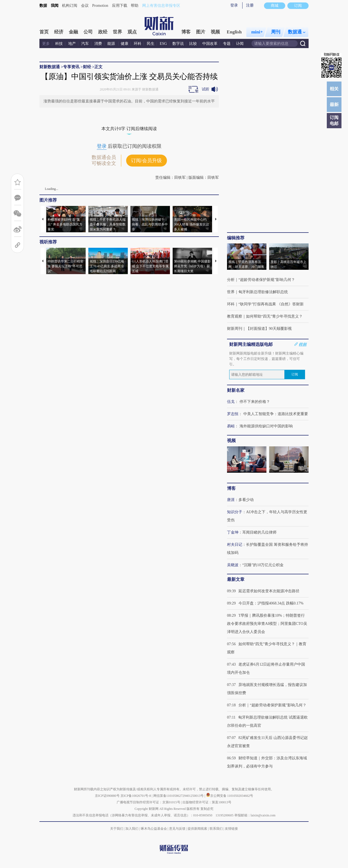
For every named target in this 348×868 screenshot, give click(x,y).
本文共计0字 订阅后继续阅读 (129, 129)
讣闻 (240, 44)
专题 (227, 44)
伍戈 (231, 402)
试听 (206, 89)
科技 (59, 44)
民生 (151, 44)
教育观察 (235, 316)
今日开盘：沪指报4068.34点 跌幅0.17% (271, 603)
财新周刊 (235, 329)
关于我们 (117, 829)
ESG (163, 44)
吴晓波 (233, 565)
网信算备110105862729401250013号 (179, 796)
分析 (231, 280)
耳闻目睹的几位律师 (259, 532)
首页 (44, 32)
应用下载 (120, 6)
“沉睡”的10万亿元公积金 (263, 565)
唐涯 (231, 500)
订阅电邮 (334, 120)
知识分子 (235, 512)
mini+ (257, 32)
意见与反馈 (177, 829)
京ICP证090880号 (107, 796)
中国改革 (210, 44)
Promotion (100, 6)
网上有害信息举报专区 (161, 6)
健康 (125, 44)
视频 (215, 32)
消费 (98, 44)
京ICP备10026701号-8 (136, 796)
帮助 (135, 6)
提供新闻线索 (197, 829)
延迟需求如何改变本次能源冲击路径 (269, 591)
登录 (234, 5)
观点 (132, 32)
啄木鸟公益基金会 (154, 829)
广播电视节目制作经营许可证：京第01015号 (148, 802)
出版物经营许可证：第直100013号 (207, 802)
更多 (46, 44)
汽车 (85, 44)
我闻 (55, 6)
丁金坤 (233, 532)
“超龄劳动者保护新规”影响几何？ (267, 280)
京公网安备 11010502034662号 (230, 796)
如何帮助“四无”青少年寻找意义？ (274, 316)
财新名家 (236, 390)
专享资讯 (71, 67)
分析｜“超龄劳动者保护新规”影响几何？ (272, 705)
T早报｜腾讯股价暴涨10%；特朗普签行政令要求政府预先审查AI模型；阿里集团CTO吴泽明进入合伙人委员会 (267, 624)
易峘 (231, 426)
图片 (201, 32)
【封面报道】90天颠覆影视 (269, 329)
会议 (85, 6)
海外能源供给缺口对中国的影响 (266, 426)
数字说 (178, 44)
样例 (303, 344)
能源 (112, 44)
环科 (138, 44)
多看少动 (246, 500)
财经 (87, 67)
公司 (88, 32)
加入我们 (132, 829)
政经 (103, 32)
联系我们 (216, 829)
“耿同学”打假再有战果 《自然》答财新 (271, 304)
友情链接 (231, 829)
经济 (59, 32)
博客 (186, 32)
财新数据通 (50, 67)
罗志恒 (233, 414)
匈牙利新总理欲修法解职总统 (263, 292)
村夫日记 (235, 545)
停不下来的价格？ (255, 402)
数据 (43, 6)
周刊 (276, 32)
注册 (250, 5)
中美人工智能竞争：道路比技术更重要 (276, 414)
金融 (73, 32)
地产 (72, 44)
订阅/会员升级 (146, 161)
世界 (117, 32)
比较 (193, 44)
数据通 (297, 32)
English (234, 32)
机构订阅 (70, 6)
